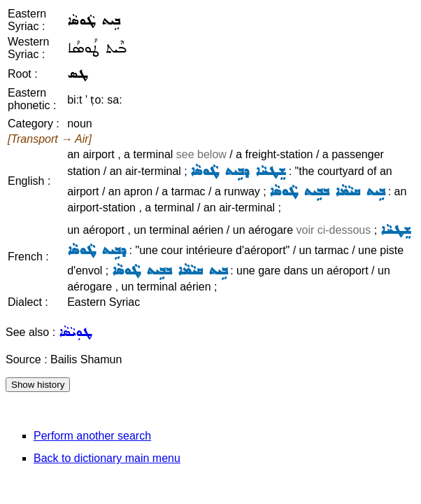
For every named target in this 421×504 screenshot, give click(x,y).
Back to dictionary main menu (107, 458)
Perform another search (92, 436)
